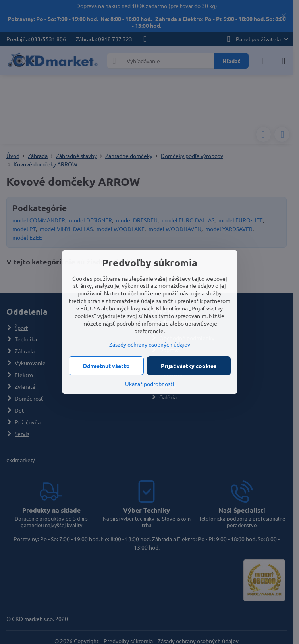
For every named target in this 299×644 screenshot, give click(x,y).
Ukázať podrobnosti (150, 384)
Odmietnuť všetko (106, 366)
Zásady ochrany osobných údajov (150, 344)
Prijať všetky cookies (189, 366)
